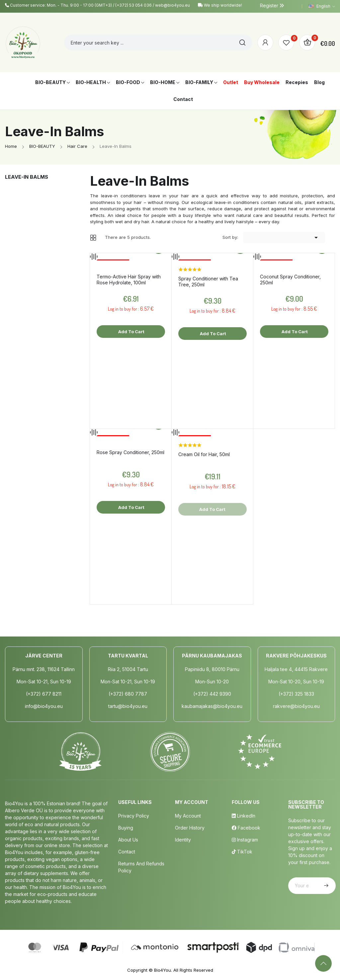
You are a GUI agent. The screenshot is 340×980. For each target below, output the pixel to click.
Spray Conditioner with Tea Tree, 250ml (208, 282)
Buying (126, 828)
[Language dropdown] (322, 6)
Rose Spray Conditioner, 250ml (130, 452)
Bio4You (163, 970)
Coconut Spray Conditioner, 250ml (290, 280)
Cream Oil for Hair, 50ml (204, 454)
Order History (190, 828)
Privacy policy (134, 816)
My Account (188, 816)
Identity (183, 840)
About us (128, 840)
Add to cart (131, 332)
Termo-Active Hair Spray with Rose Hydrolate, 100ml (129, 280)
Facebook (246, 828)
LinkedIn (244, 816)
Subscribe (325, 886)
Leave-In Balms (27, 177)
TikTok (242, 852)
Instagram (245, 840)
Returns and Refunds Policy (141, 867)
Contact (127, 852)
